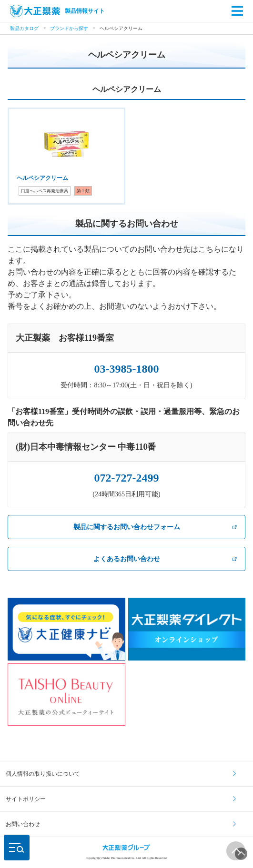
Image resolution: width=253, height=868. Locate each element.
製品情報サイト (57, 11)
